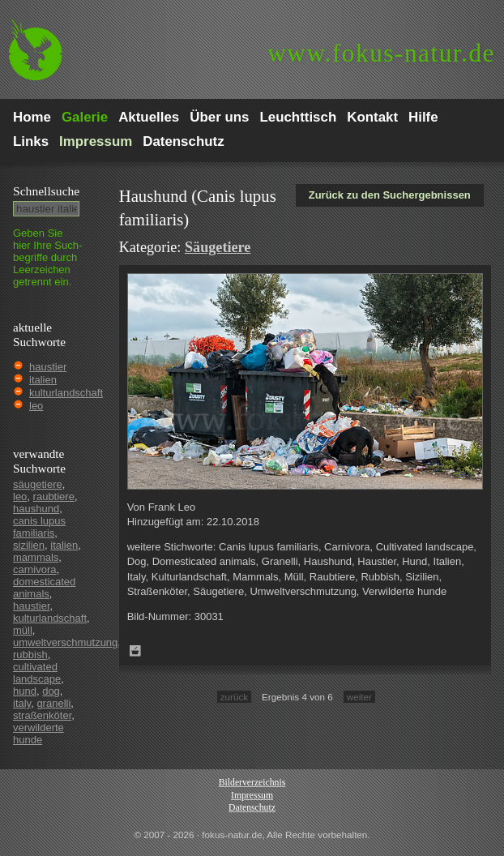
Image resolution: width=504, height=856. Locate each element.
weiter (359, 697)
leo (36, 406)
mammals (36, 557)
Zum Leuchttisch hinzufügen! (135, 651)
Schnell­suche (46, 191)
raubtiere (54, 496)
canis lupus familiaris (39, 527)
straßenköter (42, 715)
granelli (53, 703)
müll (23, 630)
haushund (36, 509)
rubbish (30, 655)
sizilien (29, 545)
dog (51, 691)
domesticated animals (44, 588)
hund (25, 691)
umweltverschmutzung (65, 642)
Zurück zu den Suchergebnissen (390, 195)
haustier (48, 367)
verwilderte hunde (38, 734)
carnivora (34, 569)
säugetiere (38, 484)
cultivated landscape (37, 673)
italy (22, 703)
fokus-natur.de (381, 53)
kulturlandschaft (66, 393)
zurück (234, 697)
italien (43, 380)
